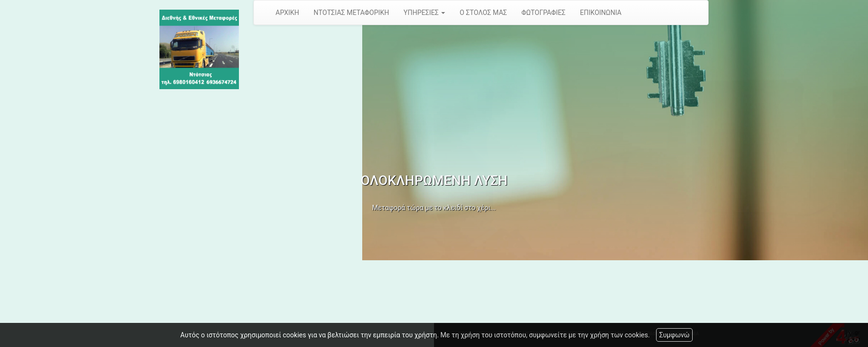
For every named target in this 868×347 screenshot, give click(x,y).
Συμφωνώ (674, 335)
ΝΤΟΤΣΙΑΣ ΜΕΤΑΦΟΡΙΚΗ (351, 13)
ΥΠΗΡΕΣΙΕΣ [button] (424, 13)
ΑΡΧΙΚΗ (287, 13)
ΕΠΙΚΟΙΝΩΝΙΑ (601, 13)
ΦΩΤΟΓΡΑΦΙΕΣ (544, 13)
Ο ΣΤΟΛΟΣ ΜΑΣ (483, 13)
